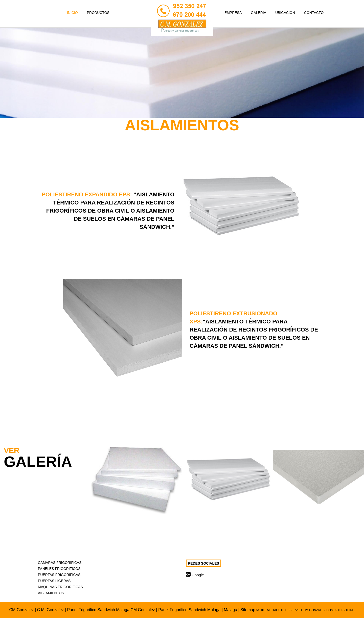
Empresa (233, 13)
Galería (258, 13)
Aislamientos (51, 593)
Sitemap (248, 610)
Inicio (72, 13)
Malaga (231, 610)
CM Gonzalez (22, 610)
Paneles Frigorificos (59, 569)
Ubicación (285, 13)
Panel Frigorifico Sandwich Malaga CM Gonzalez (111, 610)
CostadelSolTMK (340, 610)
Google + (196, 575)
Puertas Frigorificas (59, 575)
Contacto (314, 13)
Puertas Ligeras (54, 581)
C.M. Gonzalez (51, 610)
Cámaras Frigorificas (60, 563)
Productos (101, 12)
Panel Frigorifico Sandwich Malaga (189, 610)
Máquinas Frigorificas (60, 587)
